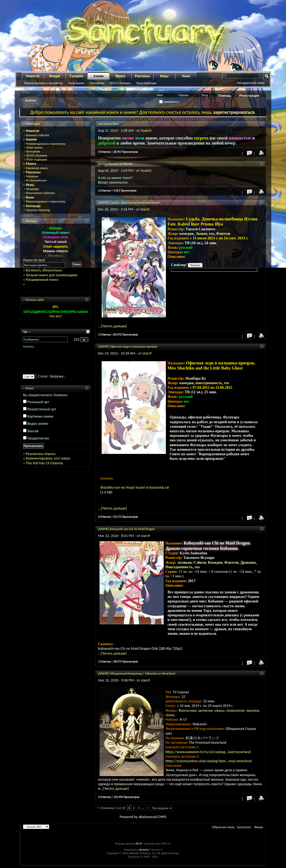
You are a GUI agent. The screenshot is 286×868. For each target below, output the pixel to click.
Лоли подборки (146, 83)
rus (211, 234)
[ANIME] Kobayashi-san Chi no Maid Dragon (126, 529)
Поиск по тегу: (34, 260)
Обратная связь (223, 827)
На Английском (36, 180)
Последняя (162, 808)
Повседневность (179, 567)
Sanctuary (244, 827)
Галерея (77, 76)
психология (235, 711)
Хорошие (32, 176)
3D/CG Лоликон (120, 83)
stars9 (145, 209)
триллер (253, 711)
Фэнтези (223, 234)
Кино (186, 76)
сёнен (170, 715)
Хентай (33, 431)
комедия (187, 234)
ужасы (219, 711)
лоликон (185, 563)
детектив (206, 711)
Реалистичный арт (42, 409)
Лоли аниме (76, 83)
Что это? (56, 316)
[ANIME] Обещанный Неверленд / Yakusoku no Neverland (137, 674)
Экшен (201, 234)
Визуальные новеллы (41, 193)
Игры (164, 76)
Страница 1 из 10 (113, 808)
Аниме (99, 76)
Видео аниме (38, 424)
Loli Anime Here (108, 124)
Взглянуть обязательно (44, 270)
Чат (26, 332)
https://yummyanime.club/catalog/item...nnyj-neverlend (208, 761)
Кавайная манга (37, 168)
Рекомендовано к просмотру (43, 83)
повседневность (209, 383)
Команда (33, 206)
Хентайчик (97, 83)
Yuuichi (146, 131)
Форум (55, 76)
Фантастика (188, 711)
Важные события (37, 135)
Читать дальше (114, 326)
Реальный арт (38, 402)
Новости (33, 76)
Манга (120, 76)
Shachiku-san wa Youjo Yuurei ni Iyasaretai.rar (135, 487)
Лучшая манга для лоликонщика (51, 275)
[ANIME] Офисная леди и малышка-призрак (128, 347)
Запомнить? (170, 102)
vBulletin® (145, 850)
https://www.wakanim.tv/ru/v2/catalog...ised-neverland (208, 752)
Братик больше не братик (115, 164)
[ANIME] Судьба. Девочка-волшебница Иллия (129, 203)
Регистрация (249, 96)
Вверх (259, 827)
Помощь (225, 96)
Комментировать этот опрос (48, 458)
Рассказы (142, 76)
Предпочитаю (38, 438)
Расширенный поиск (251, 83)
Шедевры (33, 189)
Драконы (248, 563)
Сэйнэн (200, 563)
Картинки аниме (40, 416)
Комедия (215, 563)
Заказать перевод (38, 210)
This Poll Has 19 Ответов (44, 463)
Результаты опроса (41, 454)
